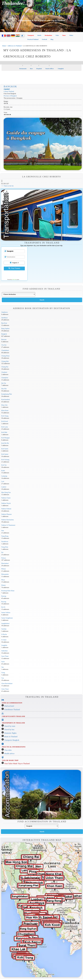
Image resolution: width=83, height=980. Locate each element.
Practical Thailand (33, 39)
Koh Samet (5, 449)
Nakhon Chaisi (6, 498)
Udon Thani (5, 689)
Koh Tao (4, 465)
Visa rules (8, 750)
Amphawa (5, 312)
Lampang (4, 476)
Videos (71, 35)
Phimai (4, 569)
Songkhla (4, 645)
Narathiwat (5, 542)
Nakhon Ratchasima (8, 520)
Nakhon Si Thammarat (8, 525)
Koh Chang (5, 416)
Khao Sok (4, 405)
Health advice (9, 754)
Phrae (3, 580)
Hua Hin (4, 389)
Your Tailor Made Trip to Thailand (17, 764)
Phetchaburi (5, 563)
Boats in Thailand (11, 737)
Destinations (48, 35)
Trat (3, 678)
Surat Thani (5, 656)
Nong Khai (5, 547)
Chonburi (4, 372)
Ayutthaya (5, 318)
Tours (64, 35)
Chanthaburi (5, 350)
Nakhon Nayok (6, 503)
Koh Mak (4, 432)
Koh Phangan (6, 438)
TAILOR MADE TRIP (10, 760)
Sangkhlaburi (5, 623)
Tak (2, 667)
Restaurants (23, 69)
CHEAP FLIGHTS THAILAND (13, 716)
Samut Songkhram (7, 618)
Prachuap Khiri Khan (8, 591)
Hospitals (39, 69)
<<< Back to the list (7, 186)
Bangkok (60, 69)
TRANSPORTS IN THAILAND (13, 723)
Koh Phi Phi (5, 443)
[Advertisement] (42, 78)
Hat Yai (4, 383)
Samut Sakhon (6, 612)
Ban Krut (4, 323)
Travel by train (10, 726)
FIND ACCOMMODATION (12, 703)
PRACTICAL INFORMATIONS (14, 747)
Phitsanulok (5, 574)
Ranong (4, 596)
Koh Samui (5, 454)
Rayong (4, 602)
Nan (3, 531)
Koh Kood (5, 421)
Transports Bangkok (12, 740)
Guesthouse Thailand (12, 710)
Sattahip (4, 629)
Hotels (39, 35)
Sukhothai (5, 651)
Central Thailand (9, 91)
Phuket (3, 585)
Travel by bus (9, 730)
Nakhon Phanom (7, 514)
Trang (3, 673)
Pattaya (4, 558)
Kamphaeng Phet (7, 394)
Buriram (4, 339)
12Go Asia (14, 279)
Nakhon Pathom (6, 509)
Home (4, 46)
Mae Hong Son (6, 492)
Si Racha (4, 634)
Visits (57, 35)
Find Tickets (14, 268)
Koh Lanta (5, 427)
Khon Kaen (5, 410)
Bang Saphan (5, 329)
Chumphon (5, 378)
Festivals (45, 39)
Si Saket (4, 640)
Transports (31, 35)
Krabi (3, 471)
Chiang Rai (5, 367)
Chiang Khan (5, 356)
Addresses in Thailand (15, 46)
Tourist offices (50, 69)
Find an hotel (9, 706)
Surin (3, 662)
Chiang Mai (5, 361)
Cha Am (4, 345)
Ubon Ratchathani (7, 683)
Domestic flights (10, 733)
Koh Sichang (5, 460)
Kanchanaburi (6, 399)
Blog (52, 39)
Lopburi (4, 487)
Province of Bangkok (10, 96)
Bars (31, 69)
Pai (2, 552)
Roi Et (3, 607)
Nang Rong (5, 536)
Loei (3, 481)
